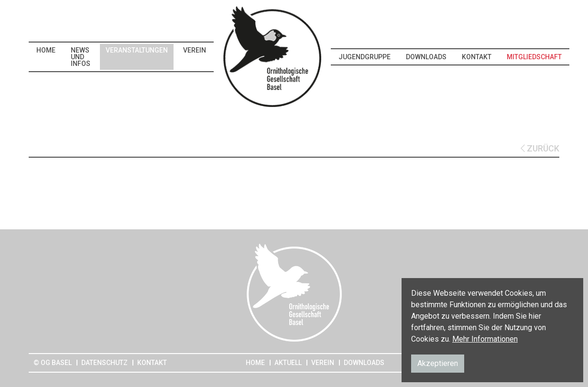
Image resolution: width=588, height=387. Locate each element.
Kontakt (477, 57)
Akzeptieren (438, 363)
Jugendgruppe (365, 57)
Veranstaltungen (137, 50)
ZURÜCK (540, 148)
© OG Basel (53, 363)
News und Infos (81, 57)
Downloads (426, 57)
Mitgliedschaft (534, 57)
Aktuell (288, 363)
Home (46, 50)
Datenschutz (104, 363)
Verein (195, 50)
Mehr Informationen (485, 339)
